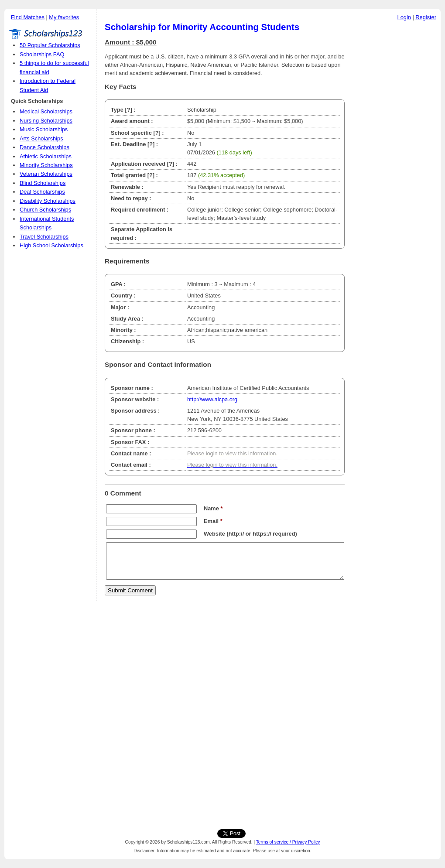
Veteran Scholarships (46, 174)
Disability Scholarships (48, 201)
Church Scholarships (45, 210)
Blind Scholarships (43, 183)
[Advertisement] (395, 157)
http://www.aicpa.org (212, 399)
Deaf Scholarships (42, 192)
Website (214, 534)
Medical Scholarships (46, 111)
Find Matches (28, 17)
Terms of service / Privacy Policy (288, 842)
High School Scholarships (51, 245)
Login (404, 17)
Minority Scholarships (46, 165)
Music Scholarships (44, 129)
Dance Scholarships (44, 147)
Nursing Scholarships (46, 121)
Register (426, 17)
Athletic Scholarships (46, 156)
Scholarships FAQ (42, 54)
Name (213, 508)
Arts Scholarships (41, 138)
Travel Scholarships (44, 237)
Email (213, 521)
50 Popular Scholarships (50, 45)
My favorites (64, 17)
